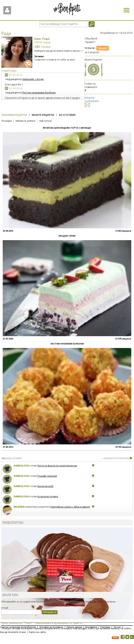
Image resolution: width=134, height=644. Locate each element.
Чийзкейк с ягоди (33, 79)
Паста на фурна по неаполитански (57, 466)
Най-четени (46, 121)
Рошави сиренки (47, 476)
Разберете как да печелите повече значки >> (59, 51)
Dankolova (21, 466)
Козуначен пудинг (48, 496)
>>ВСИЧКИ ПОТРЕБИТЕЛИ (116, 458)
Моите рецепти (43, 115)
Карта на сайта (37, 632)
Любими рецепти (14, 115)
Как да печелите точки (13, 632)
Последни (7, 121)
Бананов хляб (45, 486)
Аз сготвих (67, 115)
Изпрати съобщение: (92, 101)
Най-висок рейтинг (26, 121)
